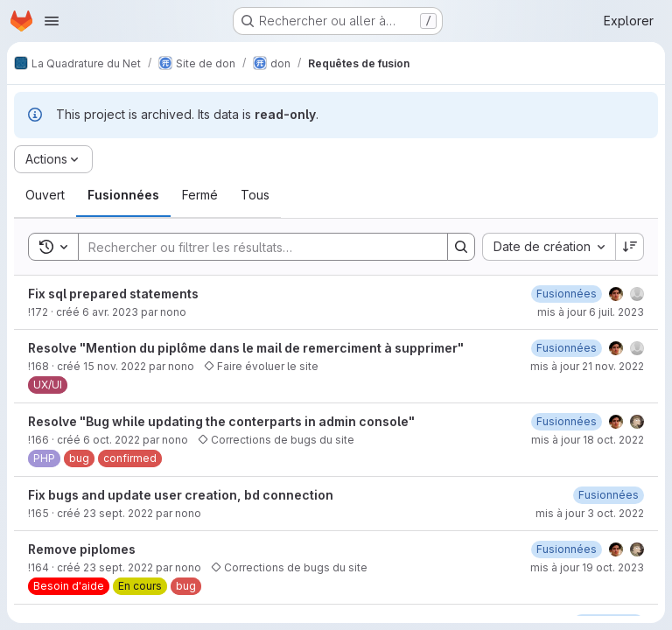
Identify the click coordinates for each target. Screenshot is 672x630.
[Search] (254, 247)
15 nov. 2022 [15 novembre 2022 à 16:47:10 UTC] (115, 366)
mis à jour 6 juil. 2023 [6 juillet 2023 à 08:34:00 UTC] (591, 312)
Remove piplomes (82, 549)
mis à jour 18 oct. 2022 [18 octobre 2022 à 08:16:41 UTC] (588, 440)
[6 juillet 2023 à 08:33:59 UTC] (567, 294)
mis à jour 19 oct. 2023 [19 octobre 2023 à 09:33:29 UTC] (587, 567)
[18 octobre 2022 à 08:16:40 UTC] (567, 421)
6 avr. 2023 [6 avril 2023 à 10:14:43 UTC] (110, 312)
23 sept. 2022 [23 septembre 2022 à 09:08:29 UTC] (118, 513)
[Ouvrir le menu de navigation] (52, 21)
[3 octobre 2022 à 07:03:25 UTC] (567, 549)
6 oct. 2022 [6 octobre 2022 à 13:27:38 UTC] (112, 440)
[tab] (45, 195)
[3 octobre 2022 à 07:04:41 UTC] (609, 495)
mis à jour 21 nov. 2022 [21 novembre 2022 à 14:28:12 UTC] (587, 366)
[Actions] (53, 159)
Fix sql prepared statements (113, 294)
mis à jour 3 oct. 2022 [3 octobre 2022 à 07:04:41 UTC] (590, 513)
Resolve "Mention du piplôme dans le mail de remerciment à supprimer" (246, 348)
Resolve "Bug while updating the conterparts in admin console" (221, 421)
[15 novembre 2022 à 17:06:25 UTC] (567, 348)
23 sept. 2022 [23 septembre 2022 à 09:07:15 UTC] (118, 567)
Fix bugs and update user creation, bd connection (181, 495)
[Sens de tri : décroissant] (630, 247)
